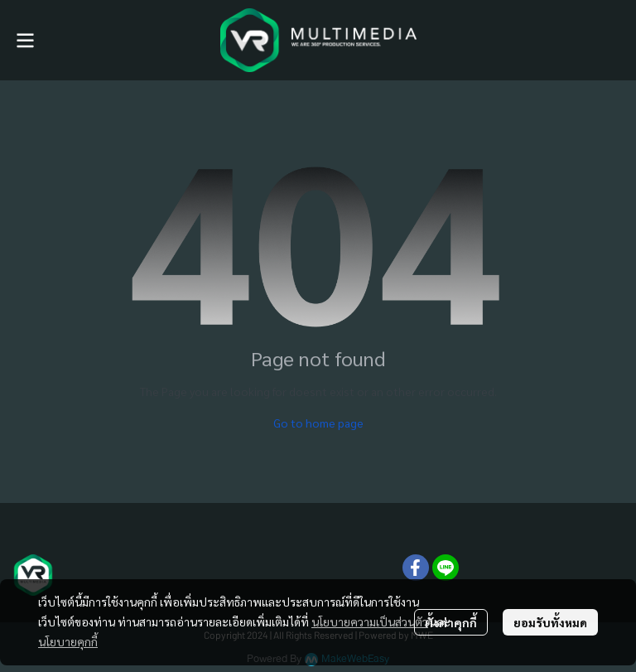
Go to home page (318, 423)
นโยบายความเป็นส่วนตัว (370, 621)
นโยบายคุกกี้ (68, 641)
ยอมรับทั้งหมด (550, 622)
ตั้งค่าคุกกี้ (451, 622)
